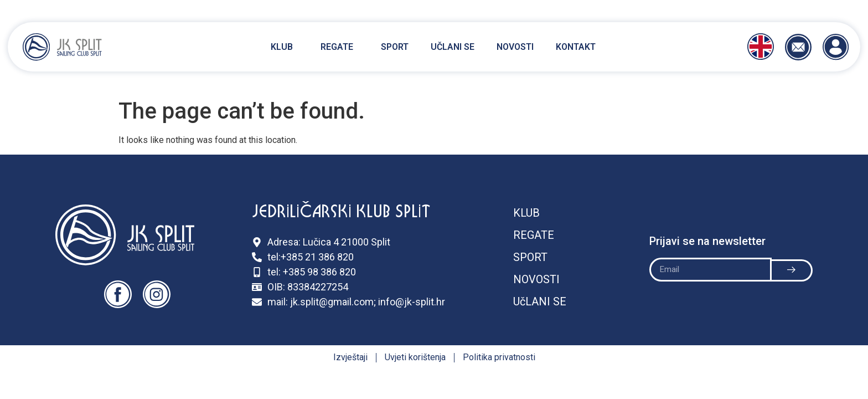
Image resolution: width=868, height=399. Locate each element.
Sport (395, 47)
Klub (285, 47)
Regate (340, 47)
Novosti (515, 47)
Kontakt (576, 47)
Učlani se (453, 47)
